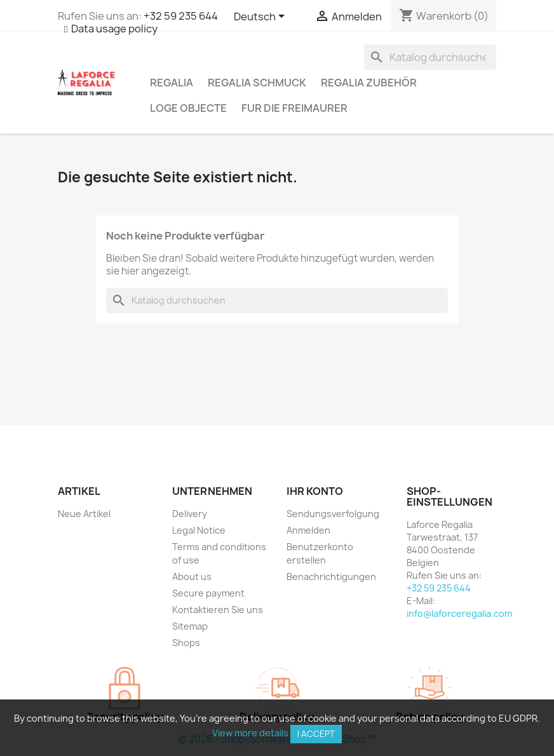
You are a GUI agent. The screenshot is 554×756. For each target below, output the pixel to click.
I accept (316, 734)
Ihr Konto (315, 491)
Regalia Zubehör (369, 83)
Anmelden (308, 530)
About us (192, 577)
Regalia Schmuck (257, 83)
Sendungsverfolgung (333, 514)
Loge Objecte (188, 108)
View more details (250, 733)
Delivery (190, 514)
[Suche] (430, 57)
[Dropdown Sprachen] (261, 17)
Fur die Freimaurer (294, 108)
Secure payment (208, 593)
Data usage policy (114, 29)
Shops (186, 643)
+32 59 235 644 (181, 16)
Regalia (172, 83)
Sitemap (190, 626)
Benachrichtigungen (331, 577)
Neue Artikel (84, 514)
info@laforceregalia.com (459, 613)
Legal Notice (199, 530)
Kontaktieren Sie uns (218, 610)
